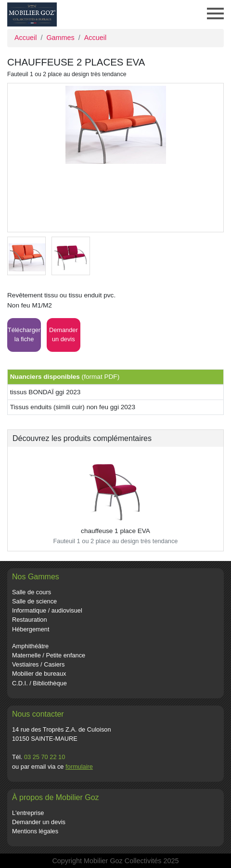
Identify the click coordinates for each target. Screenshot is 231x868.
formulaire (79, 767)
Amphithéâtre (30, 646)
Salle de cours (32, 592)
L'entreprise (28, 813)
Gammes (60, 38)
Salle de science (34, 601)
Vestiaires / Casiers (38, 664)
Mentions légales (35, 831)
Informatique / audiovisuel (47, 610)
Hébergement (31, 629)
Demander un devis (39, 822)
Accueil (26, 38)
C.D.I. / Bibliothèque (39, 683)
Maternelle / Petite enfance (49, 655)
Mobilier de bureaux (39, 674)
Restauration (30, 620)
